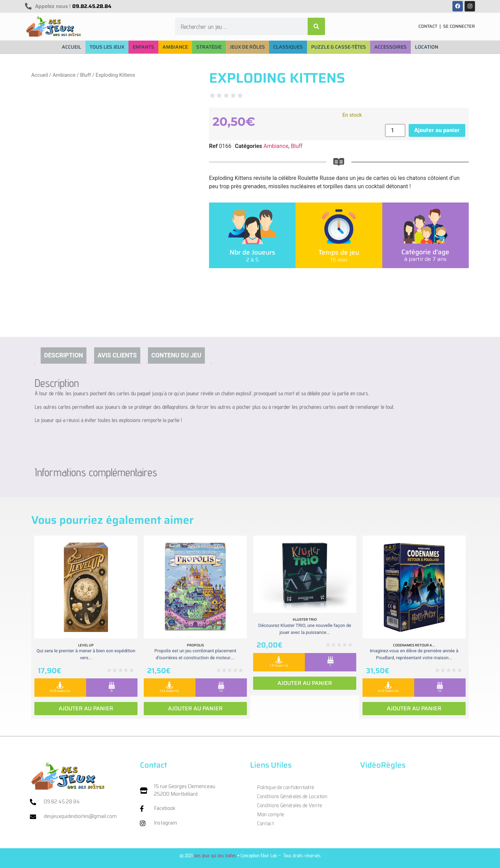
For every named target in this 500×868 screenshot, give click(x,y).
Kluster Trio (305, 619)
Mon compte (271, 815)
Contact (265, 824)
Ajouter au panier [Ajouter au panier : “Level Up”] (86, 708)
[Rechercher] (316, 26)
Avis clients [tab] (117, 355)
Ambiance (64, 75)
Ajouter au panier (437, 130)
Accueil (40, 75)
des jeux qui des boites (215, 855)
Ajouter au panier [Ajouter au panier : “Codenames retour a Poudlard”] (414, 708)
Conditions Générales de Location (292, 796)
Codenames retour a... (414, 645)
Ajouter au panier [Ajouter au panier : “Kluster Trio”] (305, 683)
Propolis (195, 645)
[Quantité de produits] (395, 130)
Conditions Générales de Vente (289, 805)
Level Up (86, 645)
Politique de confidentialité (286, 787)
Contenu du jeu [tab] (176, 355)
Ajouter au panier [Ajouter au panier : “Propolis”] (195, 708)
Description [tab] (64, 355)
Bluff (86, 75)
